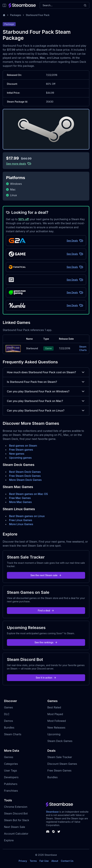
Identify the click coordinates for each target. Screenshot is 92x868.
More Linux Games (21, 524)
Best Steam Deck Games (25, 472)
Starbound (32, 348)
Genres (9, 757)
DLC (7, 714)
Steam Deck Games (60, 741)
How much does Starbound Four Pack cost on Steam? (46, 372)
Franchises (11, 791)
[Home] (4, 15)
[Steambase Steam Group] (53, 832)
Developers (11, 777)
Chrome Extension (16, 807)
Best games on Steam (23, 446)
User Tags (11, 770)
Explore (9, 840)
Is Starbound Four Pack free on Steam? (46, 382)
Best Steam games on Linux (27, 516)
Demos (9, 721)
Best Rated (54, 707)
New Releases (56, 728)
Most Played (55, 714)
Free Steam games (21, 450)
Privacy (23, 861)
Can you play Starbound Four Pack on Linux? (46, 411)
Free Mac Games (20, 498)
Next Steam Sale (15, 827)
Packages (16, 15)
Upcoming (54, 734)
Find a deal (46, 610)
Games (9, 707)
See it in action (46, 678)
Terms (33, 861)
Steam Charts (83, 348)
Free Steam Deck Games (25, 476)
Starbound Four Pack (38, 15)
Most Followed (57, 721)
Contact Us (67, 861)
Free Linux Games (21, 520)
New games (17, 454)
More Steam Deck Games (25, 480)
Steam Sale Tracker (60, 757)
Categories (11, 764)
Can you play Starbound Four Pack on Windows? (46, 391)
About (55, 861)
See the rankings (46, 642)
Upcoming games (20, 458)
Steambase (52, 812)
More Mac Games (20, 502)
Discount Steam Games (62, 764)
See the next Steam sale (46, 575)
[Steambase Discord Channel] (48, 832)
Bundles (9, 728)
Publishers (11, 784)
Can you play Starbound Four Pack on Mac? (46, 401)
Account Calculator (16, 834)
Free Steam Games (59, 770)
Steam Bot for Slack (17, 820)
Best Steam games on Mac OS (28, 494)
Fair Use (44, 861)
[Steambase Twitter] (59, 832)
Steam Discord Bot (16, 813)
